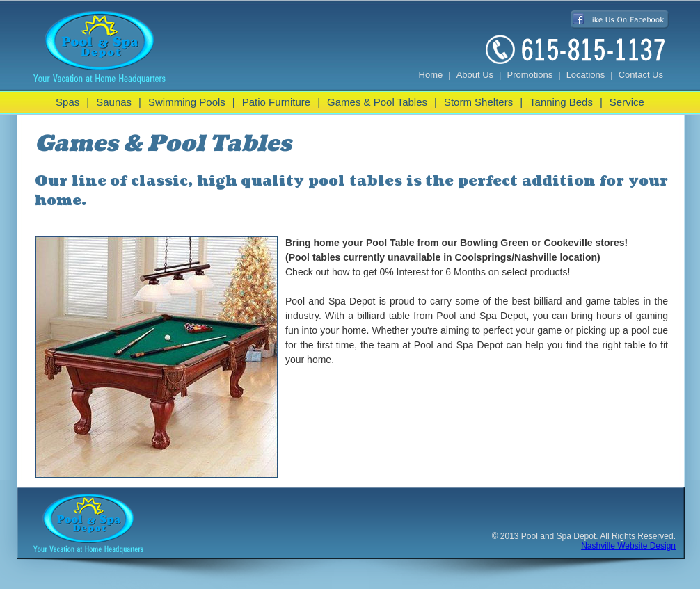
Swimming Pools (187, 102)
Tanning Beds (561, 102)
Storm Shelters (478, 102)
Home (431, 75)
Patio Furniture (276, 102)
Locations (586, 75)
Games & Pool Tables (377, 102)
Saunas (114, 102)
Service (627, 102)
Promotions (530, 75)
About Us (475, 75)
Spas (67, 102)
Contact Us (641, 75)
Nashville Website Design (628, 546)
